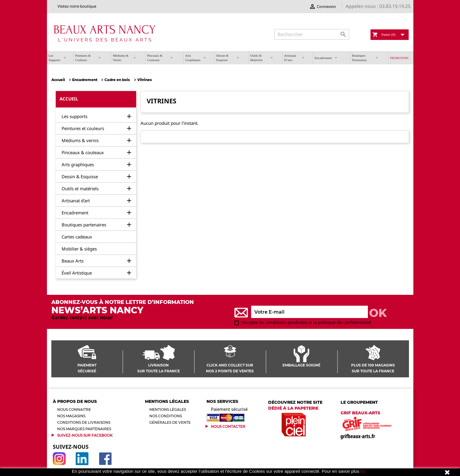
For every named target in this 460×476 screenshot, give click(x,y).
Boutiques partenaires (84, 225)
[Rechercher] (312, 34)
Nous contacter (228, 427)
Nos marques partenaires (84, 429)
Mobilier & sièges (79, 249)
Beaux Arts (73, 261)
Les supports (75, 116)
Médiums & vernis (80, 140)
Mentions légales (168, 409)
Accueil (69, 99)
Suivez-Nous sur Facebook (85, 435)
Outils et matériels (80, 189)
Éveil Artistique (77, 273)
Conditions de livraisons (84, 422)
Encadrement (75, 213)
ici (363, 471)
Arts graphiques (78, 164)
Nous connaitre (74, 409)
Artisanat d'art (76, 201)
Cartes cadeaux (77, 237)
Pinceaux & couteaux (83, 152)
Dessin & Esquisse (80, 176)
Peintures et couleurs (83, 128)
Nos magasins (71, 416)
